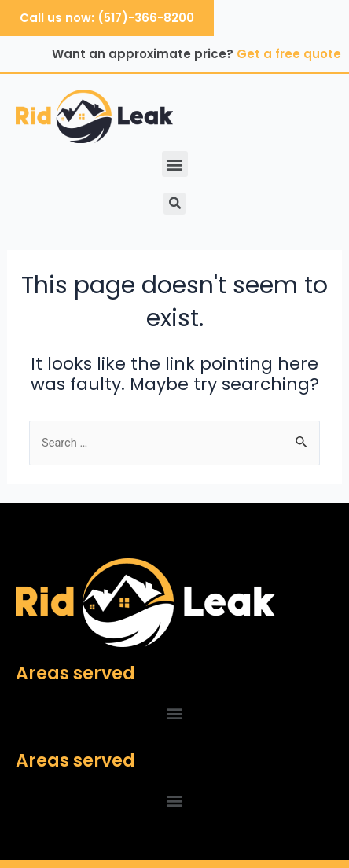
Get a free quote (289, 54)
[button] (175, 164)
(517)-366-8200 (146, 18)
